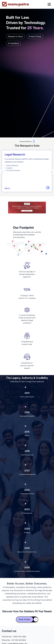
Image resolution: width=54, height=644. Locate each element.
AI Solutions (13, 43)
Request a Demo (16, 36)
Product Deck (35, 36)
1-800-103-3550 (19, 637)
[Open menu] (49, 4)
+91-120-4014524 (18, 640)
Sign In (7, 188)
